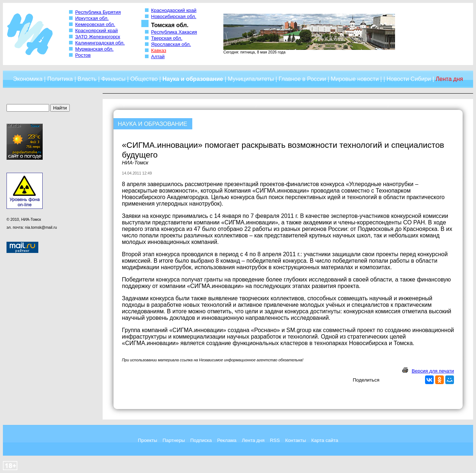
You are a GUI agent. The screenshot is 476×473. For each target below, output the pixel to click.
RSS (275, 440)
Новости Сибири (409, 79)
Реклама (227, 440)
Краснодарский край (174, 10)
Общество (144, 79)
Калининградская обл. (100, 43)
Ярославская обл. (171, 44)
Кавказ (159, 50)
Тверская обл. (167, 38)
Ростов (83, 55)
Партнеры (174, 440)
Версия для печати (433, 371)
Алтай (158, 57)
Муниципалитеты (251, 79)
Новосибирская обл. (174, 16)
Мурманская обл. (94, 49)
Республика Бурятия (98, 12)
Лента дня (253, 440)
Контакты (296, 440)
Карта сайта (325, 440)
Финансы (113, 79)
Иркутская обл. (92, 18)
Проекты (147, 440)
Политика (60, 79)
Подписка (201, 440)
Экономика (28, 79)
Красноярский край (97, 31)
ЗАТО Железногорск (98, 37)
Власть (87, 79)
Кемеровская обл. (95, 24)
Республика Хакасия (174, 32)
